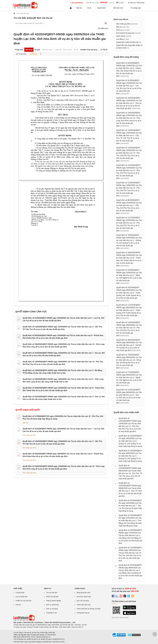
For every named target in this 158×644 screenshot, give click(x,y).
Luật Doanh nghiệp (35, 642)
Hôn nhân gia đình (29, 435)
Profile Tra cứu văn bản (24, 601)
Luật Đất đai (46, 642)
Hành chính (121, 36)
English (120, 3)
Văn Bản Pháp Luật (20, 642)
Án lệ (89, 8)
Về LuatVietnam (76, 3)
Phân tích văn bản (52, 597)
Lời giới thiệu (20, 593)
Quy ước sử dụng (83, 601)
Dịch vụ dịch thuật (52, 605)
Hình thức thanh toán (84, 597)
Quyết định (101, 8)
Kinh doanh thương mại (125, 33)
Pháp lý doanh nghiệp (54, 601)
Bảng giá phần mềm (84, 593)
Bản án (79, 8)
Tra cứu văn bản (52, 593)
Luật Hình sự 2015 (58, 642)
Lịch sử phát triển (22, 597)
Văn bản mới (118, 8)
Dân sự (25, 423)
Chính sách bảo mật (84, 605)
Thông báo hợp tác (83, 613)
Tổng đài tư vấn (52, 613)
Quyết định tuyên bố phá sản (127, 42)
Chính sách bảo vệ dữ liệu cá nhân (89, 609)
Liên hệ (18, 605)
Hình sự (119, 30)
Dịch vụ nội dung (52, 609)
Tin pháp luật (136, 8)
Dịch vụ (112, 3)
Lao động (120, 39)
